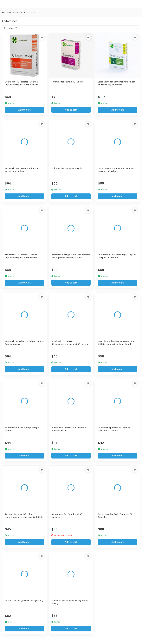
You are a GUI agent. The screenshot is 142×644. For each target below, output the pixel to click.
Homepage (7, 12)
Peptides (19, 12)
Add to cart (24, 110)
